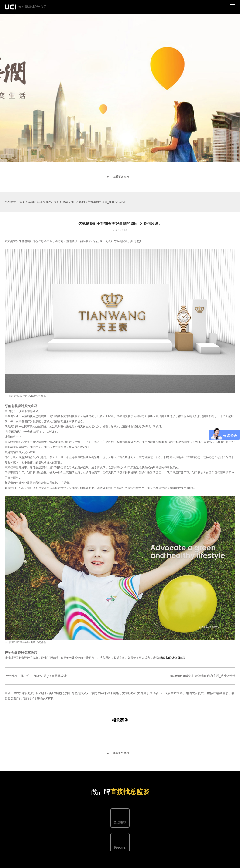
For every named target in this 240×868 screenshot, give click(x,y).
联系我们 (120, 847)
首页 (22, 202)
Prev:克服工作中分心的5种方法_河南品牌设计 (36, 676)
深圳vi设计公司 (171, 658)
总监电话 (120, 823)
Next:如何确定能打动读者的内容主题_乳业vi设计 (203, 676)
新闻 (31, 202)
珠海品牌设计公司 (48, 202)
